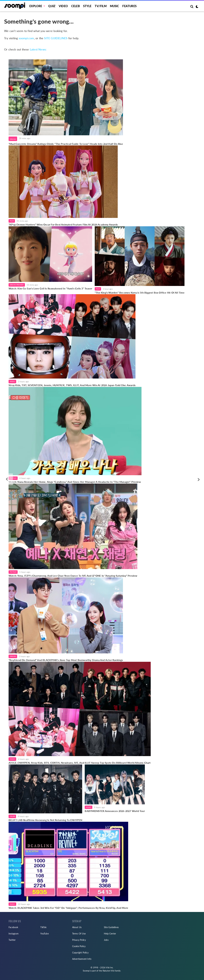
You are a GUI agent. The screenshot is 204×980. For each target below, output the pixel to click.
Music (115, 6)
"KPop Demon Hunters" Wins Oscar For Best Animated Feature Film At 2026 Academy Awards (63, 224)
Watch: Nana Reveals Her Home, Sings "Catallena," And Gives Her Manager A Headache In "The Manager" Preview (75, 482)
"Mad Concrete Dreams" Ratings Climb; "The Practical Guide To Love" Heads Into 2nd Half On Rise (66, 144)
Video (63, 6)
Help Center (110, 934)
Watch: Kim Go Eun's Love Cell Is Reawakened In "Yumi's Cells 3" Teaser (50, 288)
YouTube (44, 934)
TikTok (43, 927)
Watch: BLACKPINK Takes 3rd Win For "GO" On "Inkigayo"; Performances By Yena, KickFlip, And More (68, 908)
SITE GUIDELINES (56, 38)
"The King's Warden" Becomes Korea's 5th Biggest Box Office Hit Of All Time (140, 293)
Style (87, 6)
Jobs (106, 940)
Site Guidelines (111, 927)
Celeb (76, 6)
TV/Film (13, 478)
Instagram (14, 934)
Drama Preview (17, 285)
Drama (13, 139)
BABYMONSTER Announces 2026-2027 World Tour (115, 811)
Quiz (52, 6)
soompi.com (26, 38)
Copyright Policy (80, 953)
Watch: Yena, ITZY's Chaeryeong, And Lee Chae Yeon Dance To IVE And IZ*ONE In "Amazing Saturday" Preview (73, 576)
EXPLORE (36, 6)
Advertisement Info (82, 959)
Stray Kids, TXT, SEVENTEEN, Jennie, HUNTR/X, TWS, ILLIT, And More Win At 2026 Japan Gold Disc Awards (72, 385)
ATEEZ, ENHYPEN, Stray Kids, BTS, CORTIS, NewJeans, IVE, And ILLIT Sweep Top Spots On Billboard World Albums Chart (80, 763)
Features (129, 6)
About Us (77, 927)
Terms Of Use (79, 934)
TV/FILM (101, 6)
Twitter (12, 940)
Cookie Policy (79, 946)
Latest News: (38, 49)
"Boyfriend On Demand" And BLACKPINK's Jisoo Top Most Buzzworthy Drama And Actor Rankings (66, 660)
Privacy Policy (79, 940)
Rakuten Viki (109, 971)
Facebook (13, 927)
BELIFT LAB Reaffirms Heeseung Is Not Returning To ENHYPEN (45, 820)
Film (12, 221)
